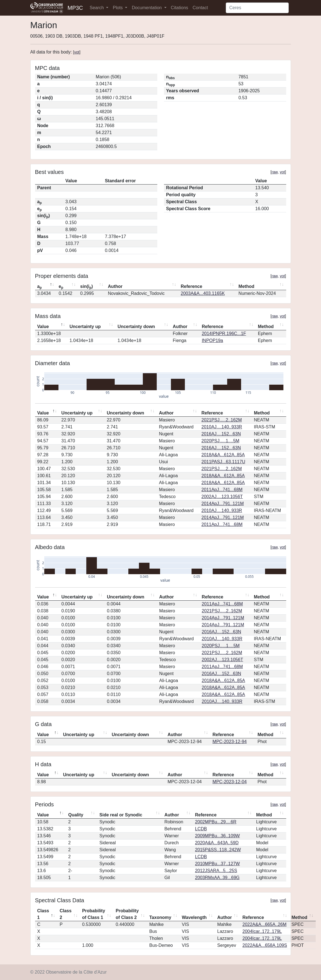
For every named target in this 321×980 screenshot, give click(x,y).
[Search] (257, 8)
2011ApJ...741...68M (222, 490)
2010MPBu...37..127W (217, 864)
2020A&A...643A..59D (217, 843)
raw (275, 172)
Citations (180, 8)
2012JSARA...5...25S (216, 871)
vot (77, 52)
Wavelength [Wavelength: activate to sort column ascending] (194, 917)
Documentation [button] (147, 8)
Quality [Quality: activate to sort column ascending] (76, 815)
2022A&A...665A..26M (264, 924)
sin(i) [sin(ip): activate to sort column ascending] (87, 287)
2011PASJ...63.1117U (223, 462)
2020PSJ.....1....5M (220, 441)
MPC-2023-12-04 (230, 782)
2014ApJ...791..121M (223, 504)
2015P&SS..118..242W (218, 850)
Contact (200, 8)
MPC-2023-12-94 (230, 742)
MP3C (75, 8)
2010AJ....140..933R (222, 427)
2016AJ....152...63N (221, 434)
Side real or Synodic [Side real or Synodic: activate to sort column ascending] (121, 815)
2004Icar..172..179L (262, 931)
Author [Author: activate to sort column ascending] (115, 286)
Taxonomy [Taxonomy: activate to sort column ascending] (160, 917)
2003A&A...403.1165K (203, 293)
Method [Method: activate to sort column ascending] (247, 286)
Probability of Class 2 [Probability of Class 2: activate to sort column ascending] (127, 914)
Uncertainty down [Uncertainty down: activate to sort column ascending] (136, 327)
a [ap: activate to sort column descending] (40, 287)
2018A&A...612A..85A (223, 455)
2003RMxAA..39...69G (217, 878)
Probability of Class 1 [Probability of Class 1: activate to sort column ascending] (94, 914)
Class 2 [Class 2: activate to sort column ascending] (66, 914)
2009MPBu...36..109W (217, 836)
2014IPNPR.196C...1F (224, 333)
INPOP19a (212, 340)
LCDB (201, 829)
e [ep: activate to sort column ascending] (61, 287)
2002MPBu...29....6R (216, 822)
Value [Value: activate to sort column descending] (43, 327)
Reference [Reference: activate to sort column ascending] (191, 286)
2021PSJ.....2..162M (222, 420)
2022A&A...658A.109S (265, 945)
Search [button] (97, 8)
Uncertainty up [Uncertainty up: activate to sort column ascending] (85, 327)
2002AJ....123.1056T (222, 497)
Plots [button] (118, 8)
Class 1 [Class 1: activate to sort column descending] (43, 914)
